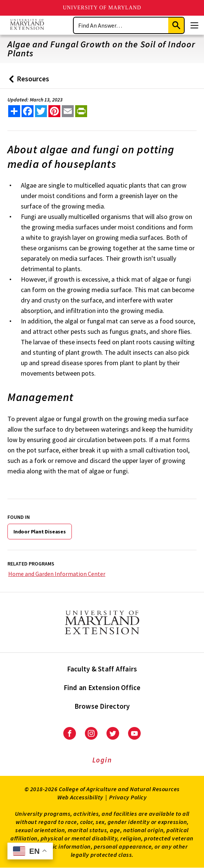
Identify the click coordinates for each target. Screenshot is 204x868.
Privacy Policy (128, 797)
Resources (27, 82)
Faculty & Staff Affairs (102, 669)
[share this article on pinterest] (54, 111)
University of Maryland (102, 8)
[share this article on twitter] (41, 111)
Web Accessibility (80, 797)
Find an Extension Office (102, 687)
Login (102, 760)
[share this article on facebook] (28, 111)
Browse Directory (102, 706)
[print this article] (81, 111)
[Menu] (194, 25)
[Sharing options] (14, 111)
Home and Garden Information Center (57, 574)
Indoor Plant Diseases (40, 532)
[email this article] (68, 111)
